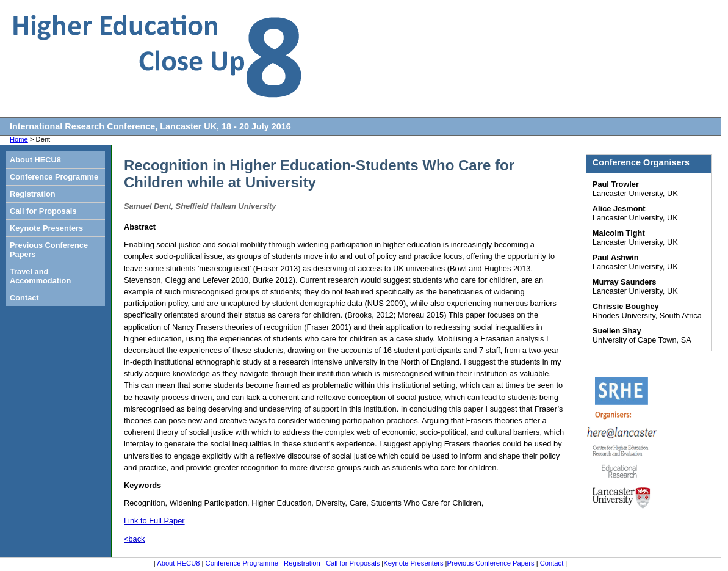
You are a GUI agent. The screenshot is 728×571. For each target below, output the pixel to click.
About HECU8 (35, 160)
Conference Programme (54, 177)
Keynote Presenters (46, 228)
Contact (24, 298)
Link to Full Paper (154, 521)
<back (135, 539)
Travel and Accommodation (40, 276)
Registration (33, 194)
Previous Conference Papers (49, 250)
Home (19, 139)
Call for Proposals (43, 211)
